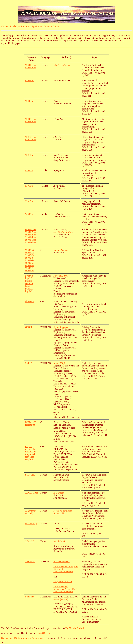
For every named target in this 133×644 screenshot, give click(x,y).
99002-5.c (30, 263)
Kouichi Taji (59, 363)
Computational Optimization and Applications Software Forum (30, 26)
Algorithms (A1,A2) (30, 512)
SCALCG (30, 541)
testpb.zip (30, 459)
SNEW (28, 363)
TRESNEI (30, 562)
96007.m (29, 214)
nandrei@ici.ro (43, 633)
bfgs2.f (28, 278)
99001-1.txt (31, 229)
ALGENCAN (32, 493)
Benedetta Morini (61, 562)
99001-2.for (31, 232)
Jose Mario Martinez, (63, 232)
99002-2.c (30, 255)
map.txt (29, 446)
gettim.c (29, 276)
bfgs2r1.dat (30, 291)
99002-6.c (30, 265)
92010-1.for (31, 137)
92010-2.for (31, 140)
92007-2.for (31, 122)
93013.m (29, 186)
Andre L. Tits (59, 513)
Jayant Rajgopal (61, 327)
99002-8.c (30, 271)
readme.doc (31, 449)
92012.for (30, 155)
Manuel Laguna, (61, 250)
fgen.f (28, 286)
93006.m (29, 170)
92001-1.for (31, 65)
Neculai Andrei (60, 541)
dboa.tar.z (30, 301)
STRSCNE (30, 475)
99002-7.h (30, 268)
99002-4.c (30, 260)
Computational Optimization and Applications (22, 638)
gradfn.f (29, 289)
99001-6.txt (31, 242)
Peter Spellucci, (61, 276)
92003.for (30, 80)
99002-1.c (30, 253)
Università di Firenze (63, 572)
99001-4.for (31, 237)
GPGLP (29, 327)
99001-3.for (31, 235)
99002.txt (30, 250)
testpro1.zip (31, 452)
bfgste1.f (29, 281)
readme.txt (30, 425)
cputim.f (29, 283)
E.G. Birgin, (59, 493)
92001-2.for (31, 68)
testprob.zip (31, 454)
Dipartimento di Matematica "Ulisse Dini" (65, 588)
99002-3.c (30, 258)
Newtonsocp (31, 524)
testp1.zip (30, 457)
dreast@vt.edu (61, 599)
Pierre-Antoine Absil (63, 511)
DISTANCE (31, 422)
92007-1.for (31, 119)
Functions (30, 597)
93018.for (30, 201)
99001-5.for (31, 240)
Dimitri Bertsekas (61, 65)
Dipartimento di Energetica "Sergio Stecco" (66, 568)
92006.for (30, 101)
